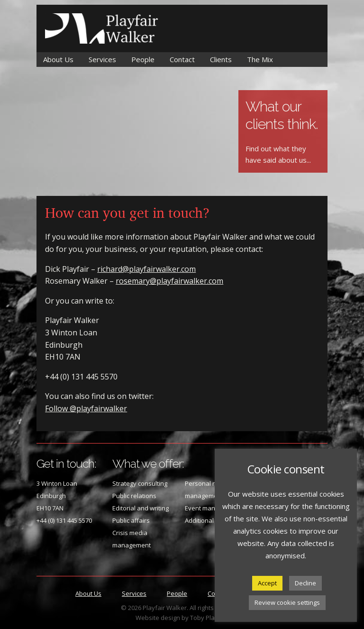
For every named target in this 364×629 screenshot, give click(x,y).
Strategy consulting (140, 483)
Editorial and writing (141, 508)
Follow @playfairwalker (86, 408)
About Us (58, 59)
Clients (221, 59)
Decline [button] (305, 583)
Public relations (134, 496)
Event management (213, 508)
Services (102, 59)
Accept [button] (267, 583)
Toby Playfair (209, 618)
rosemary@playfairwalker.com (169, 281)
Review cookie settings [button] (287, 602)
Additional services (212, 520)
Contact (182, 59)
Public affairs (131, 520)
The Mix (260, 59)
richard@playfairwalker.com (146, 269)
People (143, 59)
